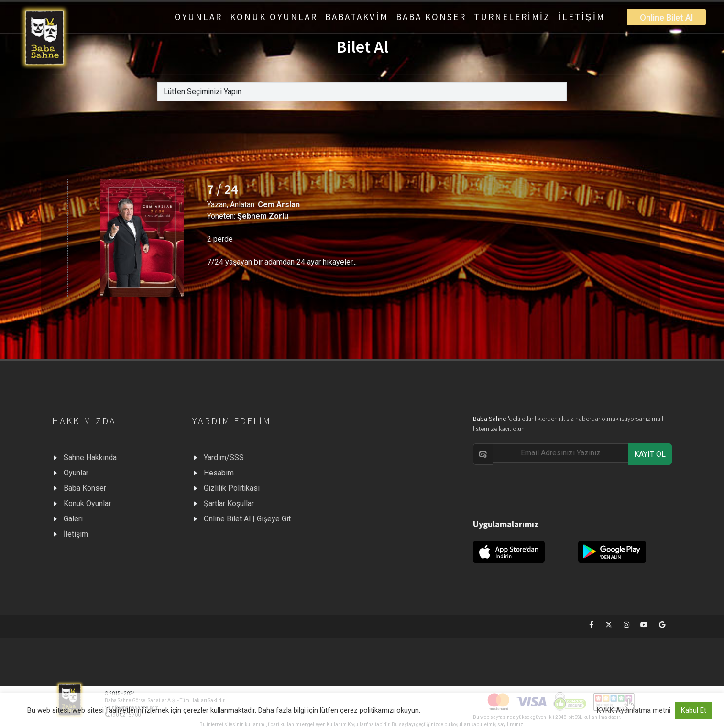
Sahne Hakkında (90, 458)
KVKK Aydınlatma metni (634, 710)
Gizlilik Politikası (232, 488)
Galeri (73, 519)
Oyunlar (76, 473)
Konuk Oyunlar (87, 503)
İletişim (76, 534)
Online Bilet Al (666, 17)
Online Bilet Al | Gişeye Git (247, 519)
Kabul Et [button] (694, 710)
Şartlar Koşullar (229, 503)
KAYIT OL (650, 454)
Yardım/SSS (224, 458)
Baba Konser (85, 488)
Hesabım (219, 473)
